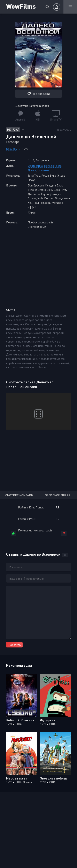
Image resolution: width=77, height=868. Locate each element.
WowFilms (21, 6)
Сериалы (12, 149)
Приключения (53, 166)
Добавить (14, 645)
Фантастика (35, 166)
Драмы (32, 170)
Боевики (43, 170)
